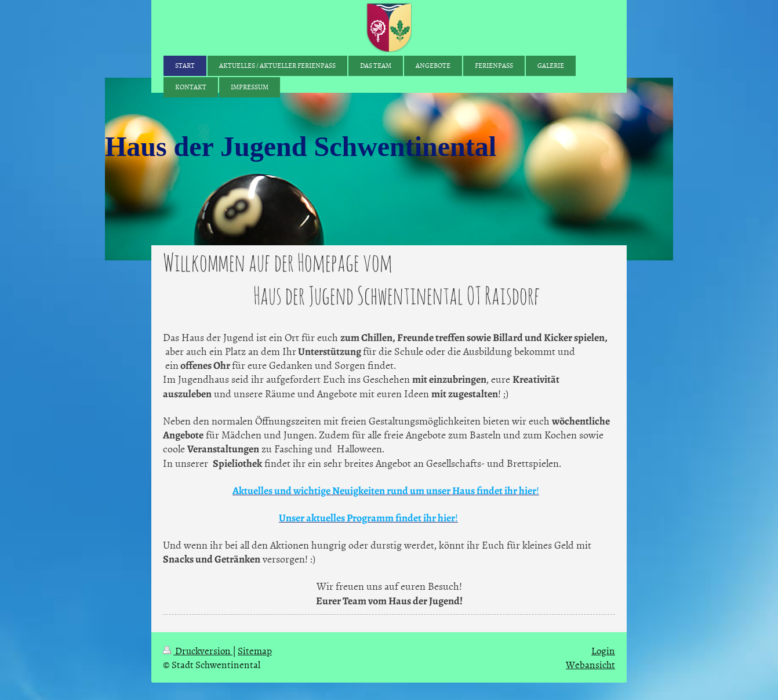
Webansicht (590, 664)
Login (603, 650)
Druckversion (198, 650)
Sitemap (255, 650)
